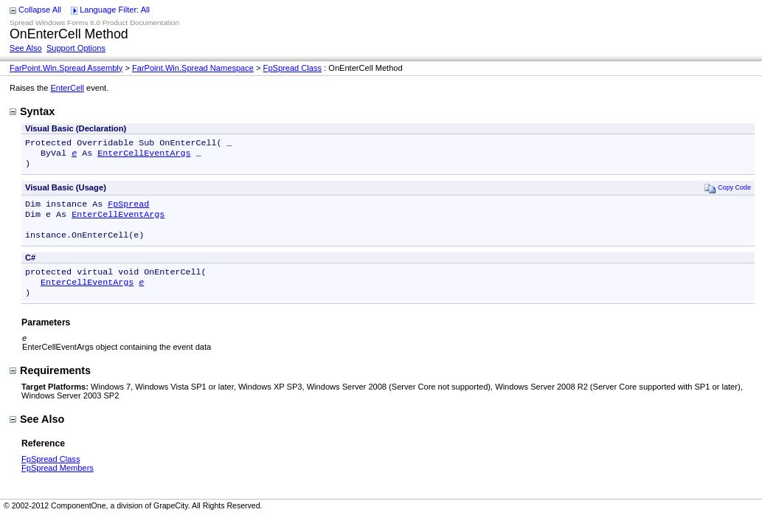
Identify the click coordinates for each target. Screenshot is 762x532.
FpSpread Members (58, 483)
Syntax (32, 111)
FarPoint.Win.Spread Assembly (66, 68)
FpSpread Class (292, 68)
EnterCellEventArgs (144, 156)
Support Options (76, 48)
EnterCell (67, 88)
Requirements (50, 385)
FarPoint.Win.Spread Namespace (193, 68)
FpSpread (128, 210)
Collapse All (40, 10)
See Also (26, 48)
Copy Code (728, 192)
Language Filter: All (115, 10)
